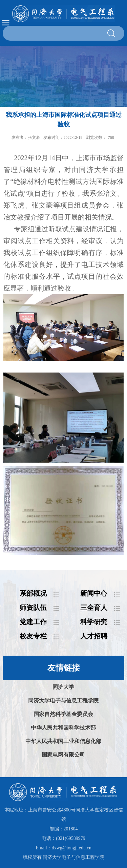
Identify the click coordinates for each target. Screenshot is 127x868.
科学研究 (94, 622)
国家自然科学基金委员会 (63, 714)
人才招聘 (94, 636)
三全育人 (94, 608)
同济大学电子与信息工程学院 (63, 701)
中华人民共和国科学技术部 (63, 728)
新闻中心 (94, 593)
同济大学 (63, 687)
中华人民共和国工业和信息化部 (63, 741)
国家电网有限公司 (63, 755)
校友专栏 (33, 636)
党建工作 (33, 622)
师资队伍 (33, 608)
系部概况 (33, 593)
